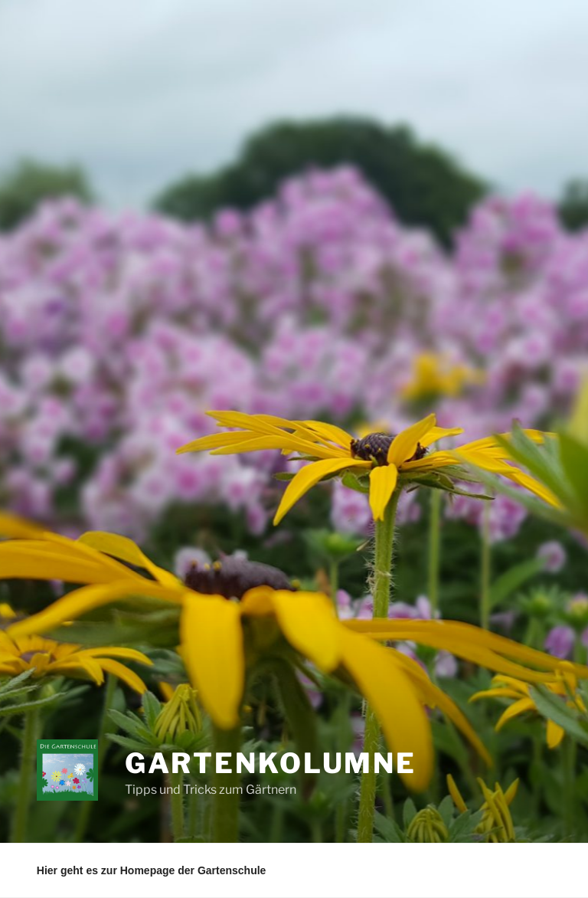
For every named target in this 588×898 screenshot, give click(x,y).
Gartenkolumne (271, 763)
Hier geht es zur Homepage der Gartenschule (152, 870)
